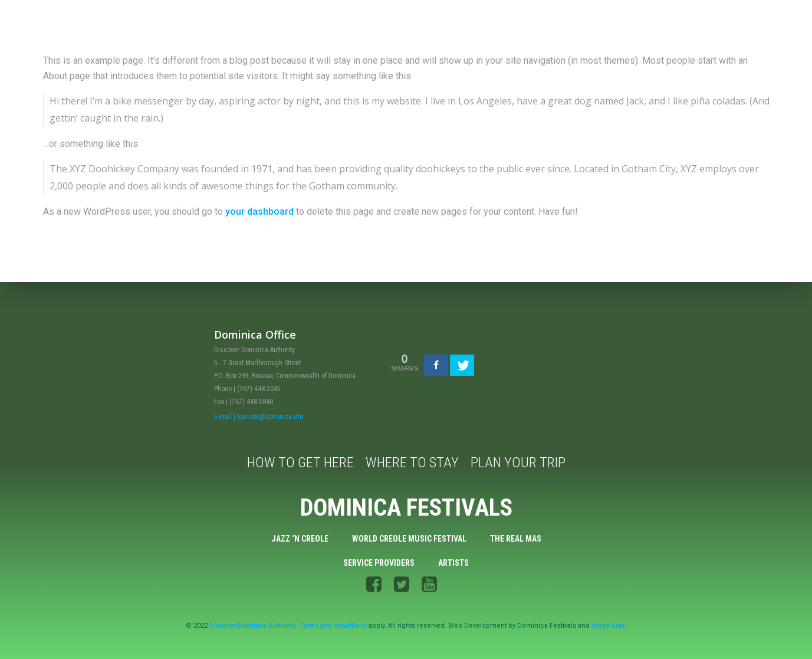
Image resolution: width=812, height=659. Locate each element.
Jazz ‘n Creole (300, 539)
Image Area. (609, 626)
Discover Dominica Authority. (253, 626)
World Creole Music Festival (409, 539)
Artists (453, 563)
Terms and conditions (333, 626)
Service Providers (379, 563)
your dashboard (259, 212)
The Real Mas (516, 539)
